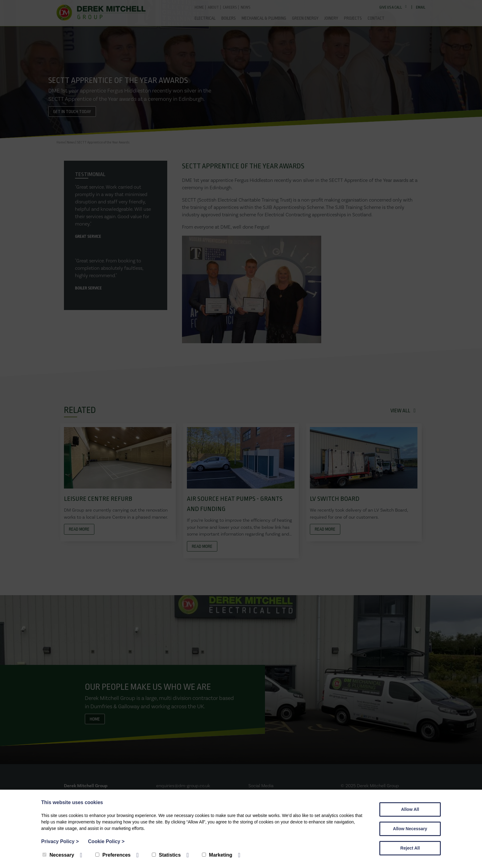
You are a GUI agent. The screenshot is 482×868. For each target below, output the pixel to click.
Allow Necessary (410, 829)
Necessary (58, 855)
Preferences (113, 855)
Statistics (166, 855)
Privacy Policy (60, 841)
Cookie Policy (106, 841)
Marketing (217, 855)
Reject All (410, 848)
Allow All (410, 809)
